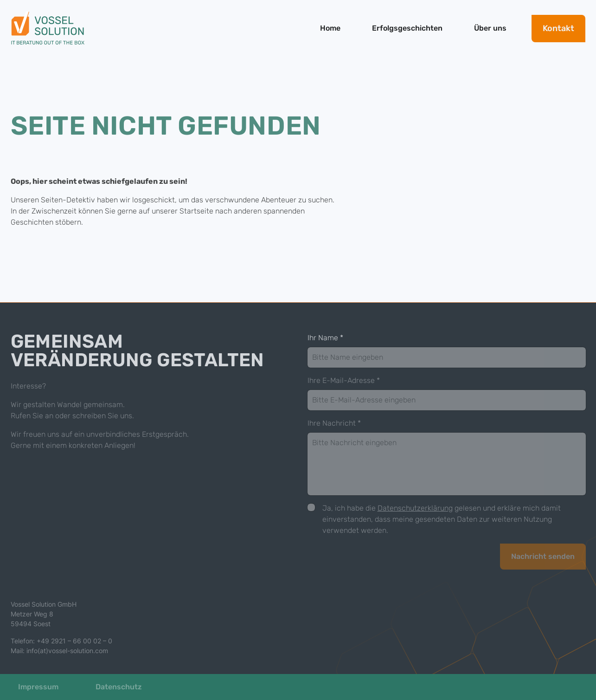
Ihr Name (325, 338)
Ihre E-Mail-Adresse (344, 380)
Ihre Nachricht (334, 423)
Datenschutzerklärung (415, 508)
